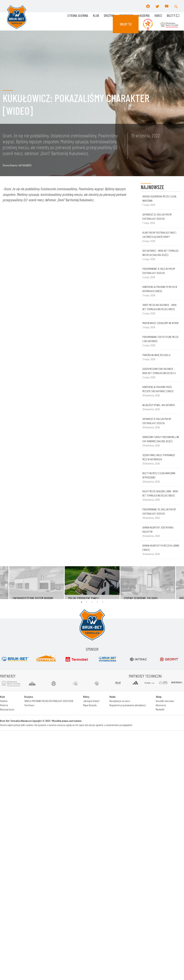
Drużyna (109, 15)
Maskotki (160, 709)
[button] (176, 6)
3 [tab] (92, 602)
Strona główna (78, 15)
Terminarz (29, 705)
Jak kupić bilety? (91, 701)
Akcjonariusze (7, 709)
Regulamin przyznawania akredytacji (128, 705)
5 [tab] (103, 602)
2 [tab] (87, 602)
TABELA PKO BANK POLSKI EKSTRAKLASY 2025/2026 (49, 701)
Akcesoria (161, 705)
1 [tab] (82, 602)
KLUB (96, 15)
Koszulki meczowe (165, 701)
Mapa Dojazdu (90, 705)
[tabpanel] (92, 583)
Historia (4, 705)
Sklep (126, 24)
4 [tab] (97, 602)
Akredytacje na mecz (120, 701)
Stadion (4, 701)
